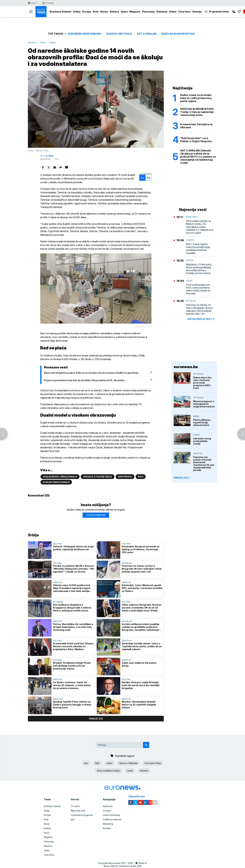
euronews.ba (186, 367)
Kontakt (107, 828)
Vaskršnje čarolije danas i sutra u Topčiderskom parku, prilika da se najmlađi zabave (142, 646)
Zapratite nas (138, 796)
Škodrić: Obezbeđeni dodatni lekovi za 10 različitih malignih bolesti (139, 705)
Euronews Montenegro (85, 34)
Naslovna (32, 42)
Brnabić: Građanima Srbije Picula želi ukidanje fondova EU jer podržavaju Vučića (72, 666)
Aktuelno (127, 563)
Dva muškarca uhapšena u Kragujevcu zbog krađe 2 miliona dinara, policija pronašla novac (72, 608)
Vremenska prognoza (82, 815)
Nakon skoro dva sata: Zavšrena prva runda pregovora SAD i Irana (202, 383)
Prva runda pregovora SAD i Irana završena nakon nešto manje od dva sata (198, 289)
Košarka (144, 771)
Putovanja (148, 12)
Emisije (197, 12)
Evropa (87, 12)
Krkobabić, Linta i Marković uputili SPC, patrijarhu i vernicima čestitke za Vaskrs (142, 588)
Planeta (190, 240)
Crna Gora (184, 12)
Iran (86, 763)
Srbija (77, 12)
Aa (142, 178)
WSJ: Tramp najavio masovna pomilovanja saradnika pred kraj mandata (198, 249)
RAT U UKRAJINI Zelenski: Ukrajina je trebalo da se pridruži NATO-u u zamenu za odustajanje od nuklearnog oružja (198, 157)
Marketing (108, 824)
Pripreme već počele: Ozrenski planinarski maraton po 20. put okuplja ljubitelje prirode (204, 464)
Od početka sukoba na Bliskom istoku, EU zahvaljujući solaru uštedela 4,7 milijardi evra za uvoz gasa (200, 227)
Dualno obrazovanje (56, 482)
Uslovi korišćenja (112, 815)
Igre (73, 819)
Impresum (108, 806)
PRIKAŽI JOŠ (182, 478)
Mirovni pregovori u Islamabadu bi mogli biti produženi (204, 404)
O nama (107, 811)
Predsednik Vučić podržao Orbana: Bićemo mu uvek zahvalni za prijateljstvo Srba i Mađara (73, 646)
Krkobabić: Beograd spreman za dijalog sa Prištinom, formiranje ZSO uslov (141, 549)
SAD (97, 763)
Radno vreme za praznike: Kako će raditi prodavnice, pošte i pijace (196, 98)
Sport (124, 12)
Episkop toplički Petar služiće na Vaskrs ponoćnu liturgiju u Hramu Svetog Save (72, 705)
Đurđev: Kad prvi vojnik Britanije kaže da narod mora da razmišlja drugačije (141, 685)
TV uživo (75, 806)
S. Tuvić (50, 156)
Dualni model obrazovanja (60, 477)
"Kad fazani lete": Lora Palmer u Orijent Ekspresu (196, 140)
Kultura (114, 12)
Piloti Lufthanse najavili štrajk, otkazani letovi (202, 422)
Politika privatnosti (112, 819)
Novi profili (125, 477)
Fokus (189, 281)
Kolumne (162, 12)
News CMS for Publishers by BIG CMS (123, 866)
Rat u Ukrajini (147, 34)
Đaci (141, 477)
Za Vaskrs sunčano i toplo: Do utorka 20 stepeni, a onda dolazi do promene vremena (72, 685)
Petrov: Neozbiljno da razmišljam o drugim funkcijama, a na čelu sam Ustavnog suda (73, 627)
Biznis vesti (192, 217)
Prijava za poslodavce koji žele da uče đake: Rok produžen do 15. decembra (84, 380)
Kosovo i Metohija (119, 34)
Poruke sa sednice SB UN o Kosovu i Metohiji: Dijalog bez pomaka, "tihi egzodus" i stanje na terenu (73, 569)
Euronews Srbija (153, 763)
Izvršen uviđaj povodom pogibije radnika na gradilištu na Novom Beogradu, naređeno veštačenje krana (141, 627)
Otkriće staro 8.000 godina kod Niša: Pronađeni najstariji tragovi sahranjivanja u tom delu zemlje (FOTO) (72, 588)
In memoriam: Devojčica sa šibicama (196, 126)
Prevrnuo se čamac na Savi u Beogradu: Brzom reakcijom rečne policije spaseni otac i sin (142, 569)
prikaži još (96, 719)
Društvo (52, 42)
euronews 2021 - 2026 (122, 863)
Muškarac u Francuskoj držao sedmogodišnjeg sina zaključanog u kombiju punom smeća (199, 269)
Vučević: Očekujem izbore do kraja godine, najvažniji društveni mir (73, 548)
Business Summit (60, 12)
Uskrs (109, 763)
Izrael (130, 771)
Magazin (135, 12)
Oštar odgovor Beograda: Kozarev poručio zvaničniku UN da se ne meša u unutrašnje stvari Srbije (142, 608)
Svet (96, 12)
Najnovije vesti (78, 811)
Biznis (104, 12)
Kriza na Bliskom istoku (178, 34)
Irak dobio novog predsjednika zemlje (202, 441)
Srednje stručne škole (98, 477)
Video (173, 12)
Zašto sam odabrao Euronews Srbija (139, 664)
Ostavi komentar (96, 515)
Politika (57, 544)
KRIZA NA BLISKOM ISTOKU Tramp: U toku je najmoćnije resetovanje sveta (197, 112)
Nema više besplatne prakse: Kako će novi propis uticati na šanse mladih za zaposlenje (91, 373)
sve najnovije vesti (201, 319)
